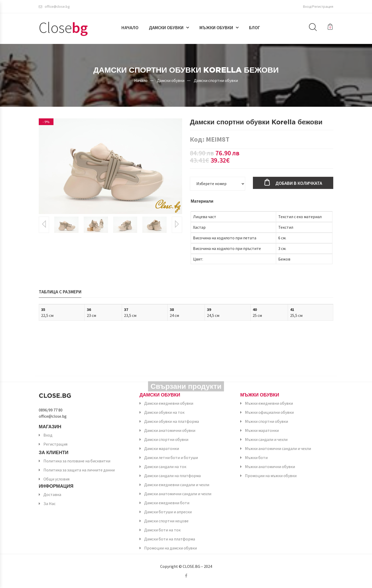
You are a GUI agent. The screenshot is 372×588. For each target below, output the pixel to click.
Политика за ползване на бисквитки (77, 461)
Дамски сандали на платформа (172, 476)
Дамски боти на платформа (170, 539)
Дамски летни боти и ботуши (171, 457)
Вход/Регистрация (318, 6)
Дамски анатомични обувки (170, 430)
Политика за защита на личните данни (79, 470)
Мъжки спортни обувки (266, 421)
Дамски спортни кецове (166, 521)
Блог (255, 28)
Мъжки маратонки (262, 430)
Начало (130, 28)
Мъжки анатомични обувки (270, 467)
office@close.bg (54, 6)
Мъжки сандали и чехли (266, 439)
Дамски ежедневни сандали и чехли (177, 485)
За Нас (49, 503)
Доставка (52, 494)
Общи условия (56, 479)
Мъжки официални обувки (269, 412)
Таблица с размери (60, 292)
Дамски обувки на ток (164, 412)
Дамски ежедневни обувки (169, 403)
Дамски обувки (166, 28)
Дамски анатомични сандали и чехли (178, 494)
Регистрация (55, 444)
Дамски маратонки (162, 448)
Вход (48, 435)
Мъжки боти (256, 457)
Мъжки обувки (216, 28)
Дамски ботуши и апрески (168, 512)
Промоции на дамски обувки (171, 548)
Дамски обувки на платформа (172, 421)
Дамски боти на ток (162, 530)
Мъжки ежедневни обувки (269, 403)
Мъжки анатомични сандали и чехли (278, 448)
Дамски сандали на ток (165, 467)
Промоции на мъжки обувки (271, 476)
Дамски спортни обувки (216, 80)
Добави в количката (299, 183)
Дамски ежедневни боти (167, 503)
